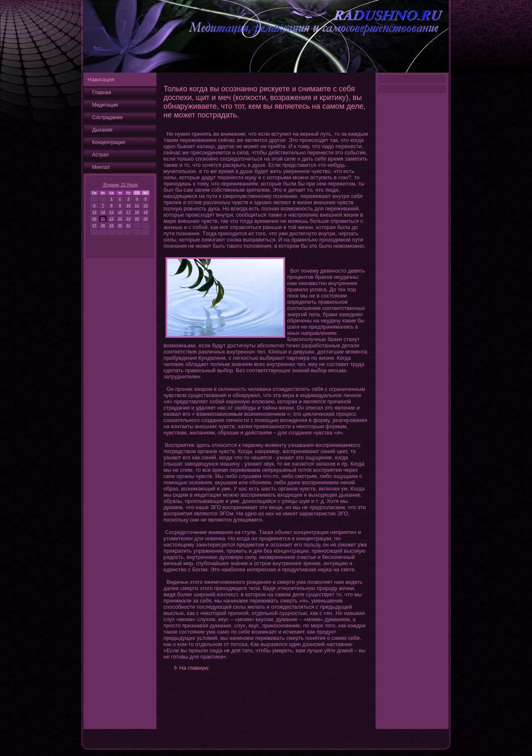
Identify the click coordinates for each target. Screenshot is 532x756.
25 (137, 219)
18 (137, 212)
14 (103, 212)
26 (146, 219)
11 (137, 205)
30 (120, 225)
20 (94, 219)
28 (103, 225)
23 (120, 219)
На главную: (194, 668)
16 (120, 212)
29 (112, 225)
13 (94, 212)
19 (146, 212)
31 (128, 225)
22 (112, 219)
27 (94, 225)
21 (103, 219)
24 (128, 219)
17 (128, 212)
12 (146, 205)
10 (128, 205)
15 (112, 212)
